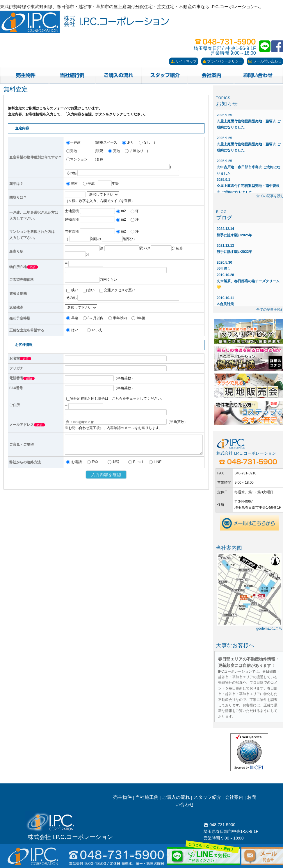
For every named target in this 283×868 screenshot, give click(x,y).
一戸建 (73, 142)
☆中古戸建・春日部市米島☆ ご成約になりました (249, 167)
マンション (77, 159)
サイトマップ (184, 61)
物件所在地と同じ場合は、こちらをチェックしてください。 (115, 399)
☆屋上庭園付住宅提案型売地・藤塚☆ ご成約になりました (249, 121)
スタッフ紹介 (207, 797)
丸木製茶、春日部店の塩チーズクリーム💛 (248, 281)
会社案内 (234, 797)
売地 (72, 151)
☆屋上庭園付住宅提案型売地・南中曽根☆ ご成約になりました (248, 186)
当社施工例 (147, 797)
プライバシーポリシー (223, 61)
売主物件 (122, 797)
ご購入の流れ (176, 797)
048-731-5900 (219, 825)
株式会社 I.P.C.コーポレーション (70, 837)
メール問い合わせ (265, 61)
